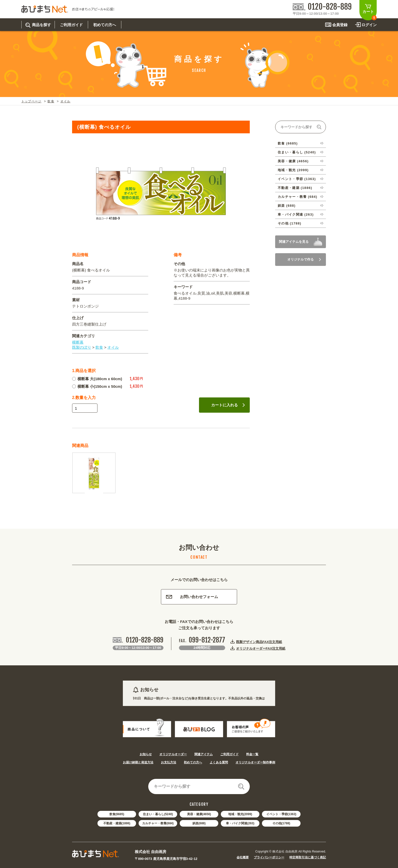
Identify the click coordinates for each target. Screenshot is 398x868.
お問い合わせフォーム (192, 597)
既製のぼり (82, 347)
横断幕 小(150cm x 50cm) (97, 386)
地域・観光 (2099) (293, 170)
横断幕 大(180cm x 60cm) (97, 379)
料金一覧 (252, 754)
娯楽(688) (199, 823)
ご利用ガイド (229, 754)
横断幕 (78, 342)
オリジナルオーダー (173, 754)
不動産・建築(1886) (117, 823)
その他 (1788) (289, 223)
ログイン (369, 25)
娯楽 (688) (287, 206)
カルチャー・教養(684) (158, 823)
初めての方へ (193, 762)
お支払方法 (169, 762)
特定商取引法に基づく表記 (308, 857)
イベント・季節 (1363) (297, 179)
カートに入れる (228, 405)
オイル (65, 101)
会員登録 (340, 25)
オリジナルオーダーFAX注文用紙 (261, 648)
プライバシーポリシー (269, 857)
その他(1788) (281, 823)
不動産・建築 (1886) (295, 188)
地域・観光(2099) (240, 814)
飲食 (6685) (288, 143)
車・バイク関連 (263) (296, 214)
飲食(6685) (117, 814)
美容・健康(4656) (199, 814)
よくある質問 (219, 762)
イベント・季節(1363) (281, 814)
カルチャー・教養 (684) (297, 197)
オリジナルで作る (304, 259)
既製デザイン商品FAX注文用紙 (259, 642)
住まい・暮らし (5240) (297, 152)
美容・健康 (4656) (293, 161)
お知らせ (146, 754)
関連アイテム (204, 754)
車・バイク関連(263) (240, 823)
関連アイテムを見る (294, 242)
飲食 (51, 101)
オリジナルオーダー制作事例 (255, 762)
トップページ (31, 101)
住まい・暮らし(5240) (158, 814)
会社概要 (243, 857)
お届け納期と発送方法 (138, 762)
